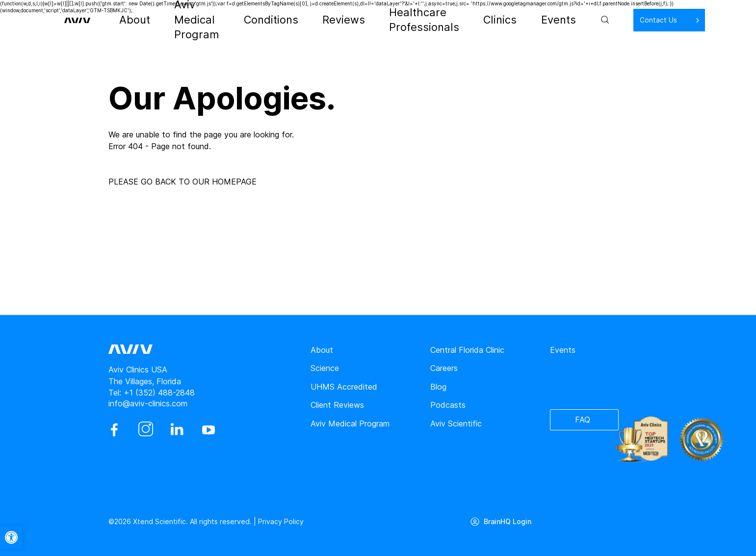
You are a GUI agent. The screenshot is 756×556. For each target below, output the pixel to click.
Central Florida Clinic (467, 350)
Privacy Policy (281, 521)
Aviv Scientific (456, 424)
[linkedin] (177, 430)
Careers (444, 368)
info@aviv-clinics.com (148, 403)
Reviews (345, 20)
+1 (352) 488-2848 (159, 393)
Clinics (493, 20)
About (156, 20)
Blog (438, 387)
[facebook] (114, 430)
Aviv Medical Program (222, 20)
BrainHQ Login (509, 521)
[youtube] (209, 430)
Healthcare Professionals (421, 20)
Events (531, 20)
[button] (11, 537)
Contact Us (626, 19)
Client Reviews (337, 405)
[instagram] (146, 430)
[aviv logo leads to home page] (95, 20)
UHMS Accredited (344, 387)
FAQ (583, 420)
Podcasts (448, 405)
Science (325, 368)
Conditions (296, 20)
